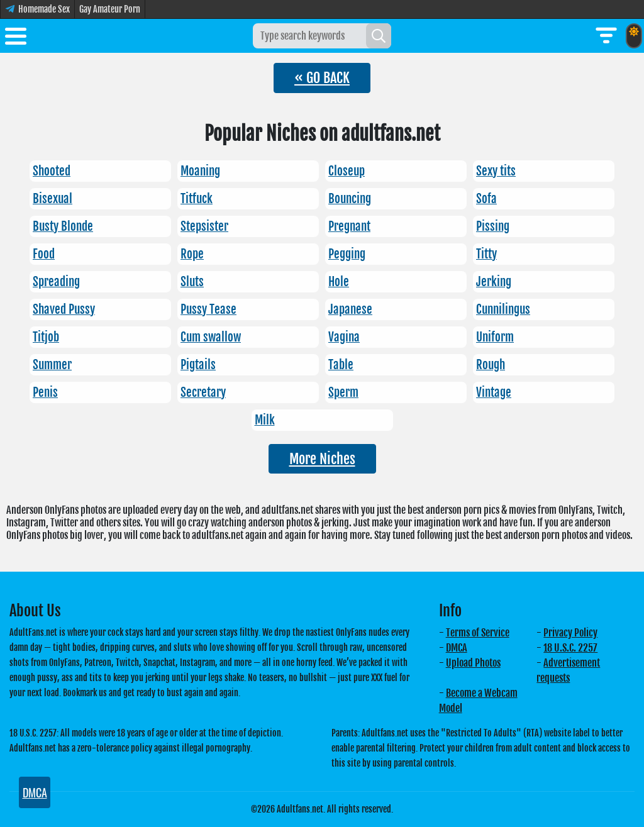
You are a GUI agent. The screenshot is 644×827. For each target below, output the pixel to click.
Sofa (486, 199)
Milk (265, 420)
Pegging (347, 254)
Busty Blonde (63, 226)
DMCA (457, 648)
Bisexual (53, 199)
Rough (491, 365)
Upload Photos (473, 663)
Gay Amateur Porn (110, 9)
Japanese (350, 309)
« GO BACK (322, 78)
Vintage (494, 392)
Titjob (46, 337)
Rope (192, 254)
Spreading (56, 282)
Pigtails (198, 365)
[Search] (379, 36)
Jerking (494, 282)
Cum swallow (211, 337)
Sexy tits (496, 171)
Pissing (493, 226)
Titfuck (197, 199)
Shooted (52, 171)
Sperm (343, 392)
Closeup (347, 171)
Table (341, 365)
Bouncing (350, 199)
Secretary (203, 392)
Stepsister (204, 226)
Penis (45, 392)
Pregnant (349, 226)
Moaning (200, 171)
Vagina (344, 337)
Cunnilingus (503, 309)
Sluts (192, 282)
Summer (52, 365)
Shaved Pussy (64, 309)
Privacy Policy (570, 633)
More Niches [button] (322, 459)
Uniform (495, 337)
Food (44, 254)
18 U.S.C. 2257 (570, 648)
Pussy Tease (208, 309)
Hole (339, 282)
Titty (486, 254)
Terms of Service (478, 633)
